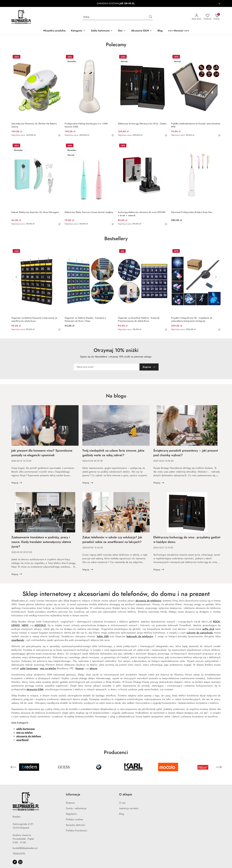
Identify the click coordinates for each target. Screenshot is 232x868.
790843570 (19, 854)
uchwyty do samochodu (200, 633)
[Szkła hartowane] (102, 31)
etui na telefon (48, 668)
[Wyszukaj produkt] (118, 17)
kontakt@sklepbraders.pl (25, 848)
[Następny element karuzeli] (219, 767)
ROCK (217, 622)
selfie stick (208, 629)
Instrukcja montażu (129, 808)
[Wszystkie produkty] (54, 31)
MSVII (25, 625)
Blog (122, 814)
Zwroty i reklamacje (76, 808)
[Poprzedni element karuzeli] (13, 767)
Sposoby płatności (76, 825)
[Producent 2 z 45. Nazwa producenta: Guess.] (64, 767)
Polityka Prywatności (77, 831)
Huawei (80, 668)
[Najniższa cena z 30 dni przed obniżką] (59, 135)
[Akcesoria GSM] (142, 31)
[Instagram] (20, 862)
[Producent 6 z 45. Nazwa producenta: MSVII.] (203, 767)
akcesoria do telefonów (148, 601)
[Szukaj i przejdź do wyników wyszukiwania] (150, 17)
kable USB (103, 636)
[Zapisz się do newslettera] (107, 367)
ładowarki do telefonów (140, 636)
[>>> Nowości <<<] (178, 31)
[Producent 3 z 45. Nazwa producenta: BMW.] (99, 767)
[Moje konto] (197, 17)
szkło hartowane (29, 668)
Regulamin (71, 814)
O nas (122, 803)
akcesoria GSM (35, 689)
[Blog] (160, 31)
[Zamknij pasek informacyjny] (219, 4)
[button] (78, 31)
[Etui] (122, 31)
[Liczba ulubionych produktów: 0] (207, 17)
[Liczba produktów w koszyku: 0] (217, 17)
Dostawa (70, 803)
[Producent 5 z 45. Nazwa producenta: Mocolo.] (168, 767)
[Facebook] (15, 862)
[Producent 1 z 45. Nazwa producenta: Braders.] (29, 767)
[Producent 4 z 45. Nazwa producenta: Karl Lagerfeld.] (133, 767)
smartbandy (18, 640)
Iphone (93, 668)
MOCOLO (40, 625)
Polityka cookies (74, 819)
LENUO (16, 625)
